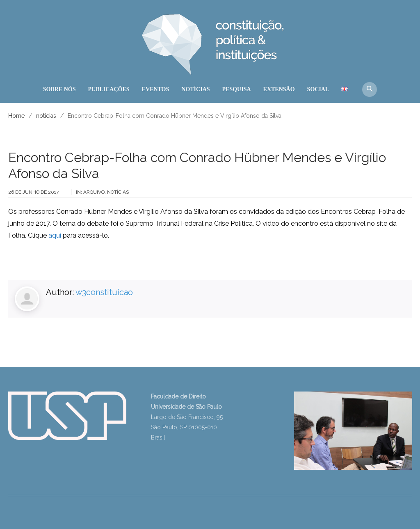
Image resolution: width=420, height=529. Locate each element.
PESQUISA (237, 89)
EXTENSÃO (279, 89)
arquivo (94, 192)
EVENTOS (156, 89)
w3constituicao (104, 292)
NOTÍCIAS (195, 89)
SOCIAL (318, 89)
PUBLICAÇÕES (108, 89)
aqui (55, 235)
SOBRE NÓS (59, 89)
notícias (118, 192)
